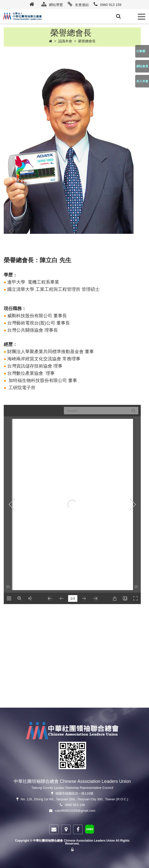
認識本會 (65, 41)
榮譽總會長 (87, 41)
